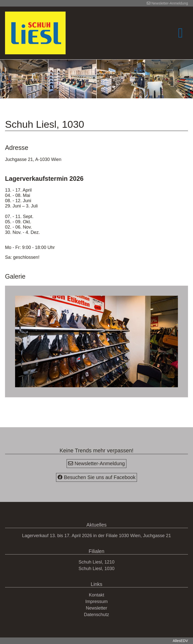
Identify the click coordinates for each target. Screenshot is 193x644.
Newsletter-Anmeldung (167, 3)
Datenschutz (96, 615)
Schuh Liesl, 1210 (96, 562)
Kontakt (96, 595)
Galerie (15, 276)
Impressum (96, 602)
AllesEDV (180, 641)
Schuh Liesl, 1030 (96, 569)
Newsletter (96, 608)
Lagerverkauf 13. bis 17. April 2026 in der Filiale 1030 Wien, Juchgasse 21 (96, 536)
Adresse (17, 148)
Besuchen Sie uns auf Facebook (96, 477)
